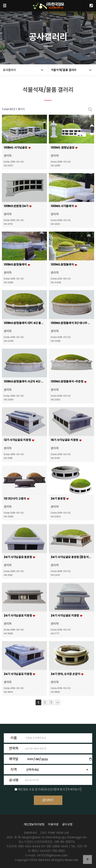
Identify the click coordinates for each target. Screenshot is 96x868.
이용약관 (53, 824)
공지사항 (67, 824)
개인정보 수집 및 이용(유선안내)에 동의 (41, 789)
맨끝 (58, 702)
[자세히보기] (74, 789)
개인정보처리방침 (34, 824)
